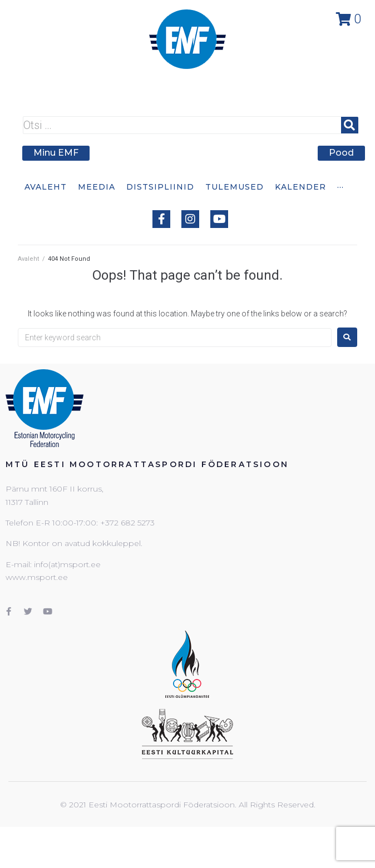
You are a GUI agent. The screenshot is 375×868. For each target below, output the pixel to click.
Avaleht (28, 259)
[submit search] (350, 125)
